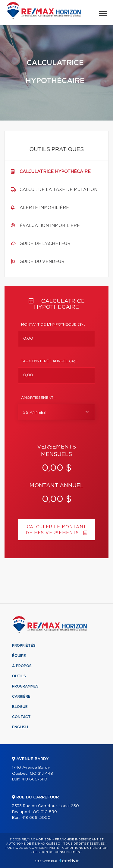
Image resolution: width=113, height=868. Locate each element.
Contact (21, 717)
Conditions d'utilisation (85, 848)
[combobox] (56, 412)
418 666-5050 (36, 818)
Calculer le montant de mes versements (56, 530)
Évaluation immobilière (50, 226)
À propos (22, 666)
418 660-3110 (34, 779)
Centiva (69, 861)
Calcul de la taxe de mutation (58, 190)
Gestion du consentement (58, 852)
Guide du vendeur (42, 262)
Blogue (20, 707)
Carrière (21, 696)
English (20, 727)
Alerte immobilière (44, 208)
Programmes (25, 686)
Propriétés (24, 646)
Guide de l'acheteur (45, 244)
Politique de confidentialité (32, 848)
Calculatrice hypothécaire (55, 172)
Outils (19, 676)
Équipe (19, 656)
